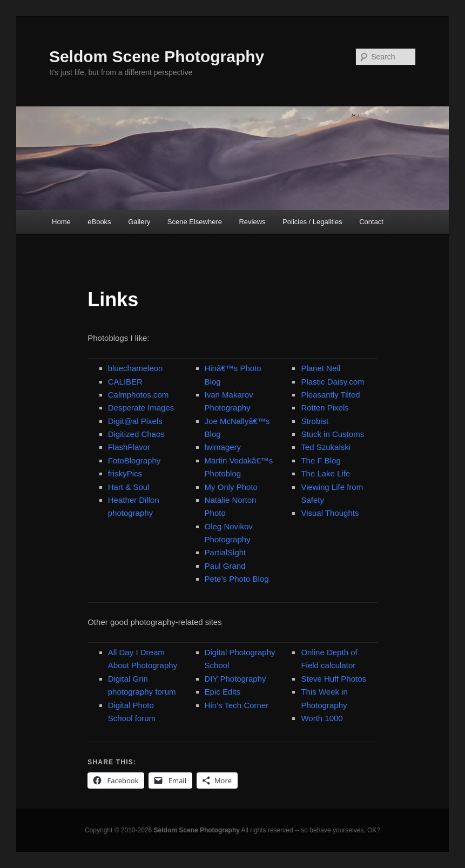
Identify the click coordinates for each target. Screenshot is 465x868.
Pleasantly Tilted (330, 395)
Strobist (315, 421)
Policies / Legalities (312, 222)
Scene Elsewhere (195, 222)
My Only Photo (231, 487)
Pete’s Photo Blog (237, 579)
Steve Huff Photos (333, 679)
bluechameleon (136, 368)
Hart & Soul (129, 487)
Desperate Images (141, 408)
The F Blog (321, 460)
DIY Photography (235, 679)
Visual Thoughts (330, 513)
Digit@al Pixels (135, 421)
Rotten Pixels (325, 408)
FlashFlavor (129, 447)
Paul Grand (225, 566)
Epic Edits (223, 692)
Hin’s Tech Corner (237, 705)
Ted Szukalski (326, 447)
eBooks (99, 222)
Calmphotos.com (139, 395)
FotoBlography (134, 460)
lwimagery (223, 447)
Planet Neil (321, 368)
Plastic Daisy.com (332, 382)
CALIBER (125, 382)
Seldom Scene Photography (157, 56)
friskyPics (125, 473)
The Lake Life (325, 473)
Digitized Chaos (136, 434)
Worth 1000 (322, 718)
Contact (371, 222)
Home (61, 222)
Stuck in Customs (332, 434)
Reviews (252, 222)
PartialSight (225, 552)
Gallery (139, 222)
